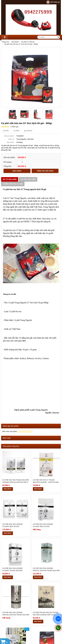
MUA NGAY (8, 489)
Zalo (58, 619)
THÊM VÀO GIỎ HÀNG (45, 171)
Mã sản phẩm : (9, 136)
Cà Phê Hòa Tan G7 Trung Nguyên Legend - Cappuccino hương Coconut (46, 482)
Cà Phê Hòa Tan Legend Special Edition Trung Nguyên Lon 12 (16, 615)
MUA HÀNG (17, 171)
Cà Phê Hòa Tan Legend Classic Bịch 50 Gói (12, 525)
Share (6, 131)
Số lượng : (8, 162)
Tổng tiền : (8, 166)
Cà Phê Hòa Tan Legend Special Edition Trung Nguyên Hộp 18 (46, 571)
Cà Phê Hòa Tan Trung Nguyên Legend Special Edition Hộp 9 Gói (16, 482)
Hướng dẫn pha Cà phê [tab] (13, 184)
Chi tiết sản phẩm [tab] (28, 179)
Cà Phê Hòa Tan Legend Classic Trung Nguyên (12, 569)
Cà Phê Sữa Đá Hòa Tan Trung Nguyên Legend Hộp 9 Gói (46, 614)
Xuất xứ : (12, 139)
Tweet (17, 131)
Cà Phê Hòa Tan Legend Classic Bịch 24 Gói (43, 525)
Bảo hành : (11, 142)
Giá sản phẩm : (10, 157)
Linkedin (28, 131)
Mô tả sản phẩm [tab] (10, 179)
